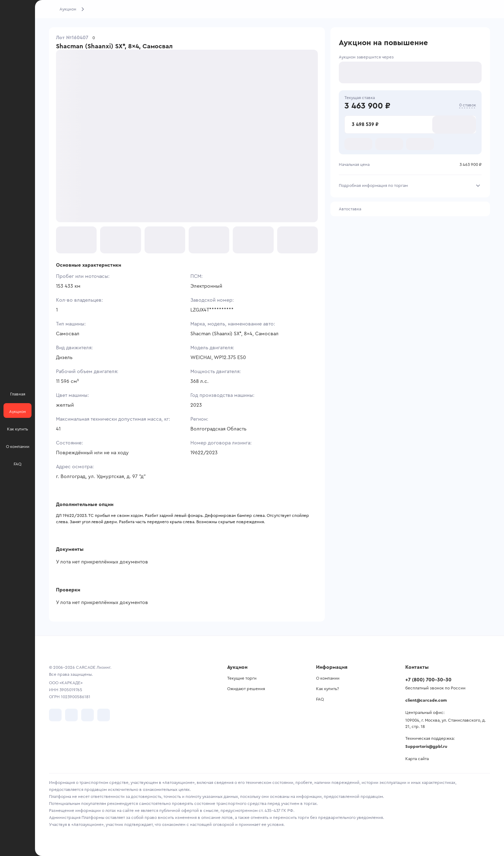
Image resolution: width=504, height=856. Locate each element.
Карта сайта (417, 759)
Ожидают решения (246, 689)
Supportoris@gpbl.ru (426, 746)
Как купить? (327, 689)
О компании (328, 678)
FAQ (320, 699)
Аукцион (68, 9)
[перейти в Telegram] (71, 715)
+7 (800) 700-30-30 (428, 680)
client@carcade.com (426, 700)
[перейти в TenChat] (104, 715)
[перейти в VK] (55, 715)
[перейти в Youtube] (87, 715)
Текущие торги (242, 678)
